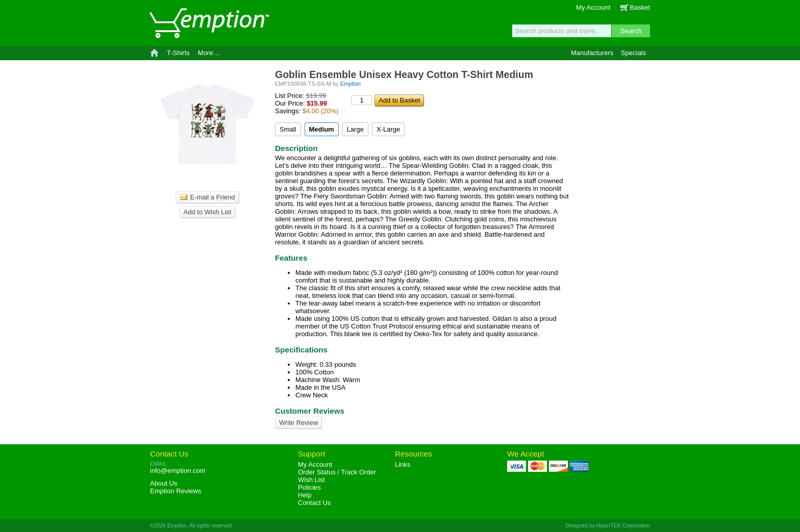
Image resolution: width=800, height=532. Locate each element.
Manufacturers (592, 53)
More (209, 53)
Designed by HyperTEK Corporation (608, 526)
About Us (164, 483)
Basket (640, 7)
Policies (309, 487)
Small (288, 129)
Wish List (311, 480)
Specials (633, 53)
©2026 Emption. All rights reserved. (192, 526)
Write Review (298, 423)
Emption (209, 23)
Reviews (176, 491)
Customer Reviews (310, 411)
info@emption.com (178, 471)
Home (154, 53)
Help (305, 495)
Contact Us (169, 454)
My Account (593, 7)
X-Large (388, 129)
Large (355, 129)
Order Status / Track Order (337, 472)
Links (403, 464)
